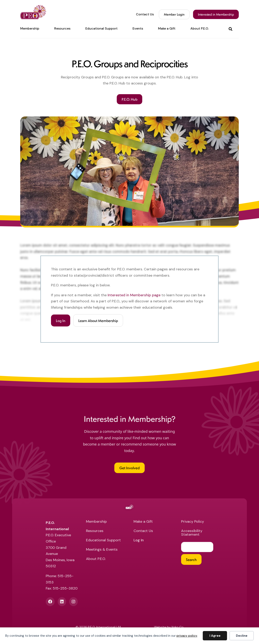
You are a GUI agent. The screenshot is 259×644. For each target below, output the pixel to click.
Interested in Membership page (134, 295)
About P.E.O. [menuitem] (200, 29)
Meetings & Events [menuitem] (102, 550)
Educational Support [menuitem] (101, 29)
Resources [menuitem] (62, 29)
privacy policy (187, 636)
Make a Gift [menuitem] (167, 29)
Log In (61, 321)
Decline (242, 636)
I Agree (215, 636)
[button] (231, 29)
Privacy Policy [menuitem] (193, 522)
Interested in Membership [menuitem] (216, 14)
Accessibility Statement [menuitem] (192, 534)
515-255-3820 (65, 589)
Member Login (174, 14)
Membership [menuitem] (30, 29)
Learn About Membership (98, 321)
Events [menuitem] (138, 29)
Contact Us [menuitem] (145, 14)
